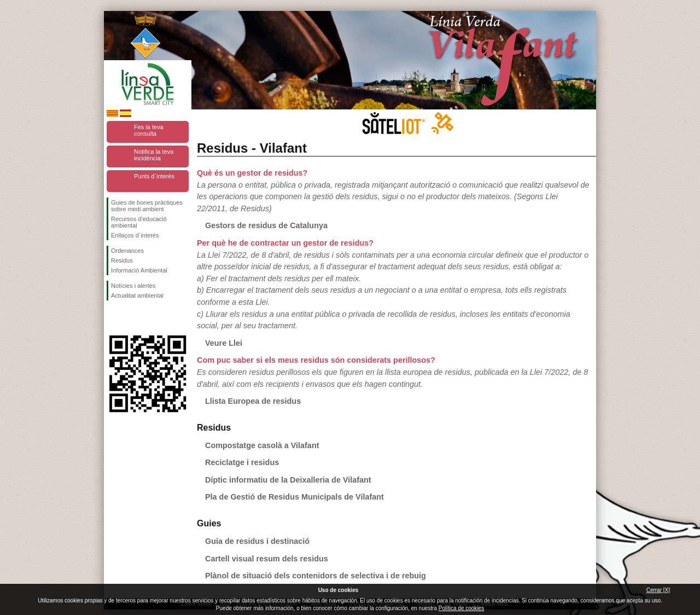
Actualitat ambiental (137, 295)
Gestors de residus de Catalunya (266, 225)
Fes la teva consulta (149, 130)
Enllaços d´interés (135, 235)
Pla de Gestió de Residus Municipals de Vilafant (294, 497)
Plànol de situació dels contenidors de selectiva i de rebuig (316, 576)
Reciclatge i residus (242, 462)
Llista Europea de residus (253, 401)
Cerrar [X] (658, 590)
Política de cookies (461, 608)
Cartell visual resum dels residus (267, 559)
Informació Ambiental (139, 270)
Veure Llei (224, 343)
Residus (122, 260)
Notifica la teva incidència (154, 155)
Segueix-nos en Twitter (131, 318)
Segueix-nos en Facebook (113, 318)
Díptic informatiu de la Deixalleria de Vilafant (288, 480)
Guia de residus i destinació (257, 541)
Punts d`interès (154, 176)
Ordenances (127, 251)
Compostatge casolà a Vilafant (262, 445)
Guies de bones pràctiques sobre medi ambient (147, 206)
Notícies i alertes (133, 286)
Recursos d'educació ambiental (139, 222)
